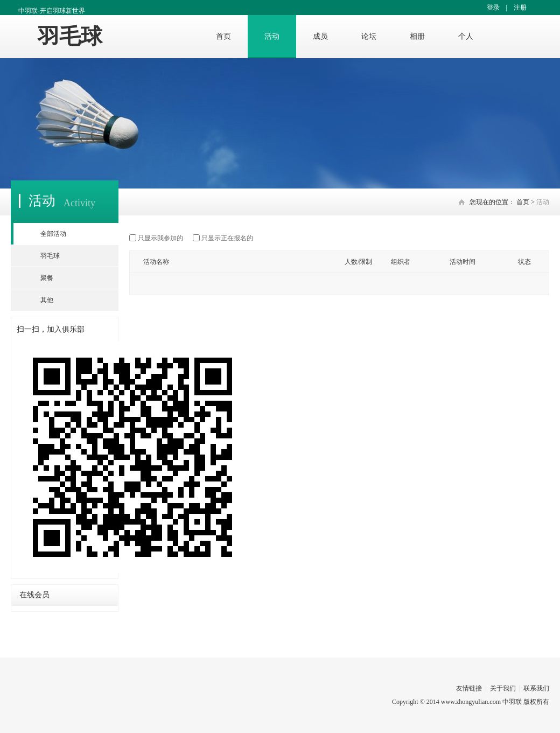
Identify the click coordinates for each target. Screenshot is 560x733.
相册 (417, 36)
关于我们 (503, 688)
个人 (466, 36)
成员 (320, 36)
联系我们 (536, 688)
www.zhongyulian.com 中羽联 (481, 702)
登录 (493, 8)
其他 (47, 300)
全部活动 (53, 234)
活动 (272, 36)
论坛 (369, 36)
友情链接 (469, 688)
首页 (223, 36)
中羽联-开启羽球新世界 (52, 11)
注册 (520, 8)
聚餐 (47, 278)
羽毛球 (70, 36)
